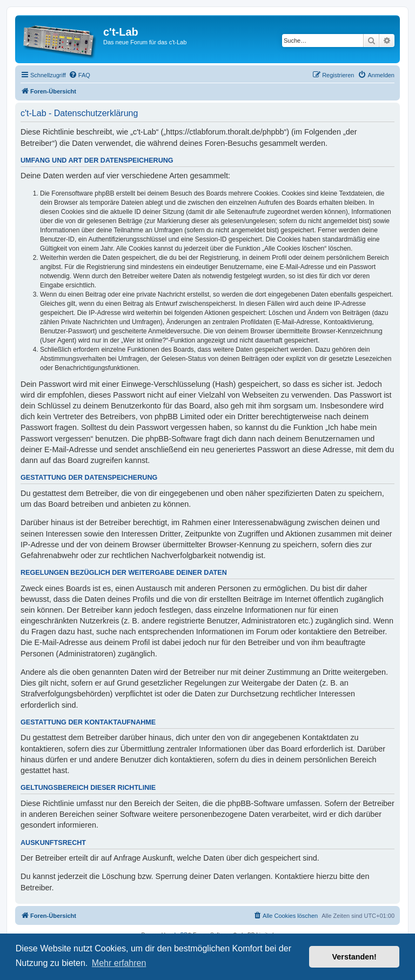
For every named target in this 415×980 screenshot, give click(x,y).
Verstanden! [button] (354, 957)
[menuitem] (79, 75)
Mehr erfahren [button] (119, 963)
